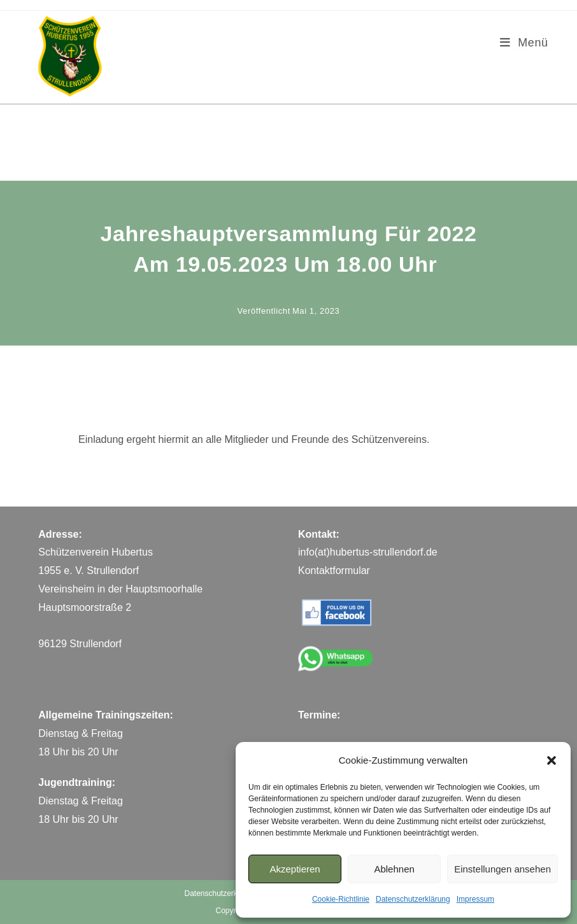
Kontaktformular (334, 570)
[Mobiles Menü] (524, 43)
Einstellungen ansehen (502, 869)
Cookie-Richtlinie (341, 899)
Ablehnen (394, 869)
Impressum (475, 899)
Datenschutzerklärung (413, 899)
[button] (552, 760)
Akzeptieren (295, 869)
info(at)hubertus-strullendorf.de (368, 552)
